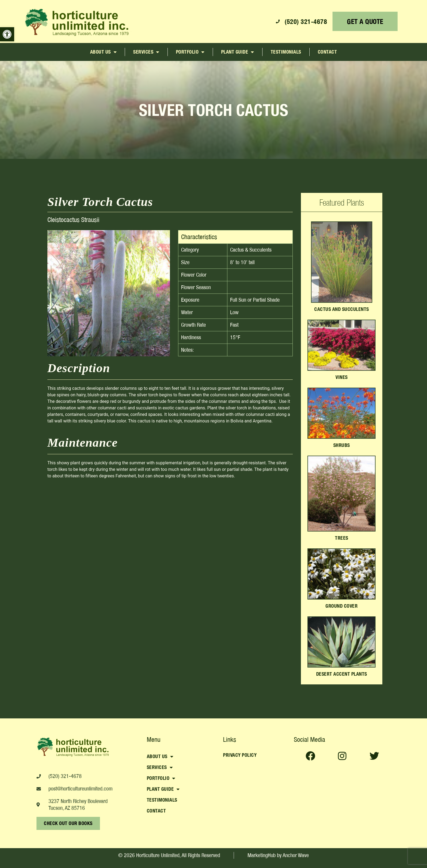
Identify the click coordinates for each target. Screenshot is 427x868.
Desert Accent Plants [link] (342, 674)
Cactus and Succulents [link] (342, 309)
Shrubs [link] (342, 445)
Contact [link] (327, 52)
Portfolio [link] (190, 52)
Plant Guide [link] (238, 52)
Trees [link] (342, 538)
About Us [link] (103, 52)
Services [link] (146, 52)
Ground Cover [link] (341, 606)
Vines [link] (342, 377)
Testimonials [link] (286, 52)
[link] (7, 34)
